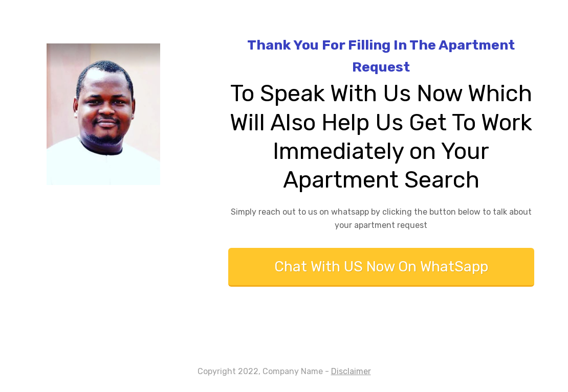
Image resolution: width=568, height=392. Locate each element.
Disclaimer (351, 371)
